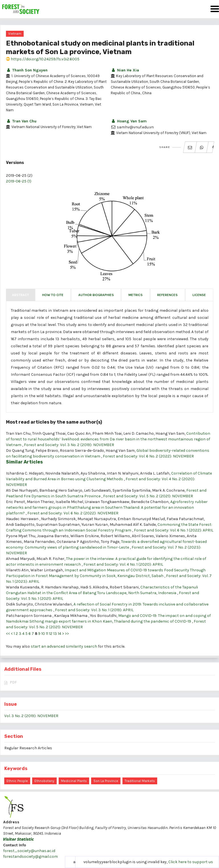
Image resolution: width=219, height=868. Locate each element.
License (199, 295)
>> (67, 634)
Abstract (21, 295)
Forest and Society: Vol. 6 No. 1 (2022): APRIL (174, 530)
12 (51, 634)
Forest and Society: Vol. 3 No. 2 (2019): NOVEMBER (69, 445)
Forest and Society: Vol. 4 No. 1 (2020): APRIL (123, 564)
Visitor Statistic (19, 839)
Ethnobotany (44, 781)
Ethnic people (17, 781)
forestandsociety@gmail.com (30, 856)
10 (43, 634)
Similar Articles (24, 462)
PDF (13, 682)
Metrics (136, 295)
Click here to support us (191, 862)
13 (55, 634)
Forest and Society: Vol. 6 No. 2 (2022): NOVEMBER (148, 456)
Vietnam (15, 34)
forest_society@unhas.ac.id (29, 851)
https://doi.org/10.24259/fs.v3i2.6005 (43, 59)
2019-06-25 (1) (19, 181)
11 (47, 634)
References (167, 295)
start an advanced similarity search (64, 646)
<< (8, 634)
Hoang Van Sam (129, 121)
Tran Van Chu (21, 121)
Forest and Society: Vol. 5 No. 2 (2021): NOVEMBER (148, 496)
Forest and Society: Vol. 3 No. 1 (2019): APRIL (94, 610)
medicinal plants (74, 781)
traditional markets (140, 781)
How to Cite (53, 295)
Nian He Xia (125, 70)
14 (60, 634)
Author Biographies (96, 295)
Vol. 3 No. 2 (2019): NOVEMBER (31, 716)
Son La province (106, 781)
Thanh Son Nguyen (27, 70)
